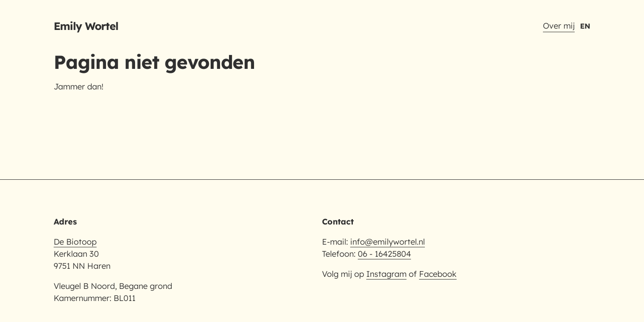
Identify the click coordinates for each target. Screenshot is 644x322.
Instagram (386, 274)
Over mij (559, 26)
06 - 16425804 (384, 254)
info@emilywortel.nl (388, 242)
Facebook (438, 274)
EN (585, 26)
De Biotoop (75, 242)
